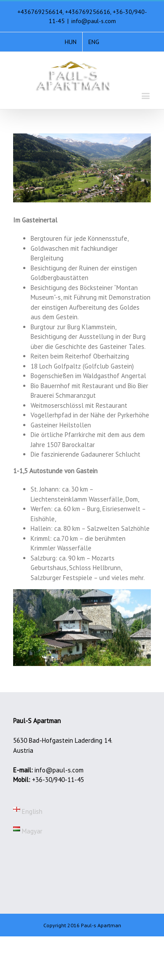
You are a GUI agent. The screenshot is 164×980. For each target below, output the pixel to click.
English (28, 811)
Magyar (28, 831)
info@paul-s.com (94, 21)
